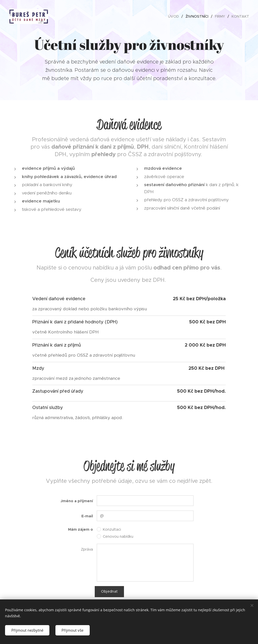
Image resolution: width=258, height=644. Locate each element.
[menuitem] (175, 16)
